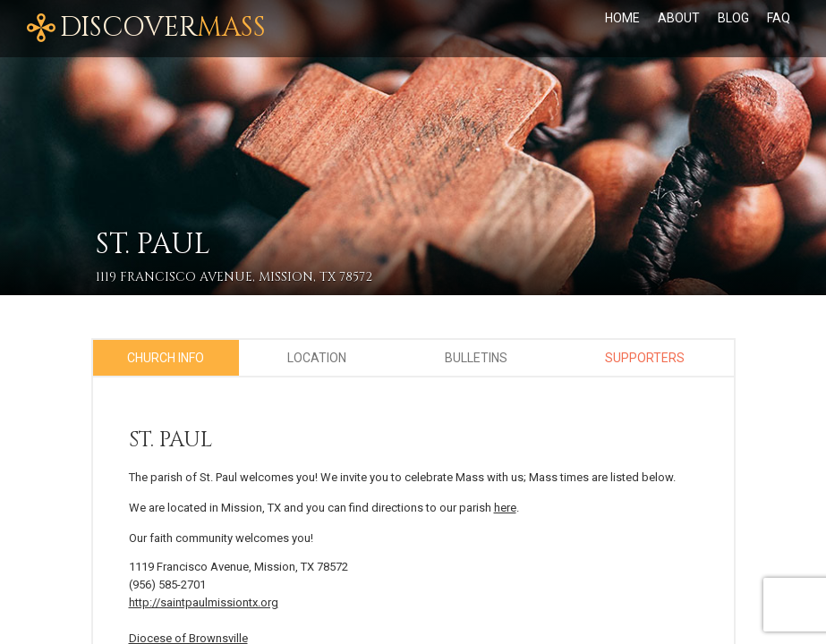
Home (622, 18)
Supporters (645, 358)
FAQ (779, 18)
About (679, 18)
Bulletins (476, 358)
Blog (733, 18)
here (505, 508)
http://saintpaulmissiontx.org (204, 602)
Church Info (166, 358)
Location (317, 358)
